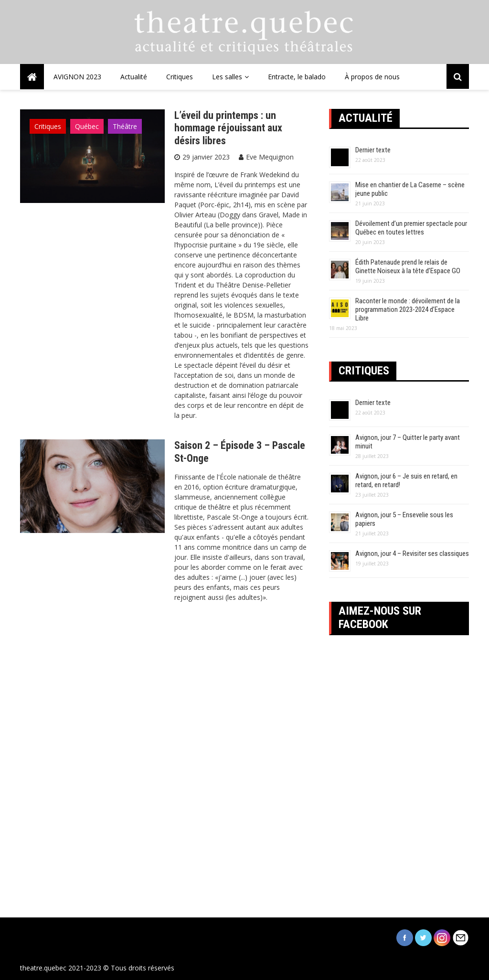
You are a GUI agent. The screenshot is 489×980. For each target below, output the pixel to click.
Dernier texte (373, 150)
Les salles (227, 77)
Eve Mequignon (270, 157)
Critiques (180, 77)
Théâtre (125, 126)
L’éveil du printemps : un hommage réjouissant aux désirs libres (228, 128)
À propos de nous (372, 77)
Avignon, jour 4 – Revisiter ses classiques (412, 554)
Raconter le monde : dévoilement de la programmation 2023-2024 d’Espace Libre (408, 309)
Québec (87, 126)
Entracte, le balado (297, 77)
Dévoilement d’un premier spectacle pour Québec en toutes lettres (411, 228)
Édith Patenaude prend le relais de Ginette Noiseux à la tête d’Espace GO (408, 266)
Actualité (134, 77)
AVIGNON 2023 (77, 77)
